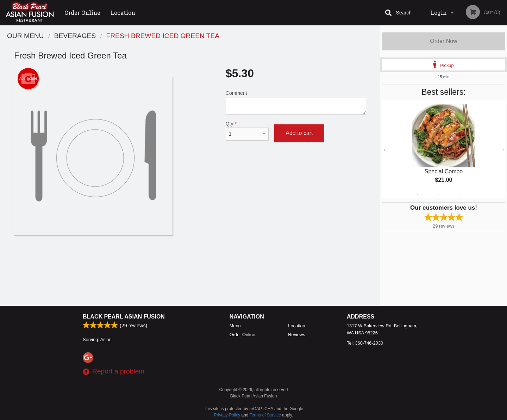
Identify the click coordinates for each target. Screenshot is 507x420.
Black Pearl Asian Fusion (124, 317)
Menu (235, 326)
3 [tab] (438, 195)
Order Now (443, 41)
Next (502, 149)
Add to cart (299, 133)
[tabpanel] (444, 149)
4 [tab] (449, 195)
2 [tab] (428, 195)
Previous (386, 149)
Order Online (82, 13)
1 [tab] (417, 195)
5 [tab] (459, 195)
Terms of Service (265, 415)
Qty (247, 131)
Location (123, 13)
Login (439, 13)
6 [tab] (470, 195)
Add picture (28, 79)
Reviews (296, 335)
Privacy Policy (227, 415)
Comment (296, 102)
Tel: (365, 343)
